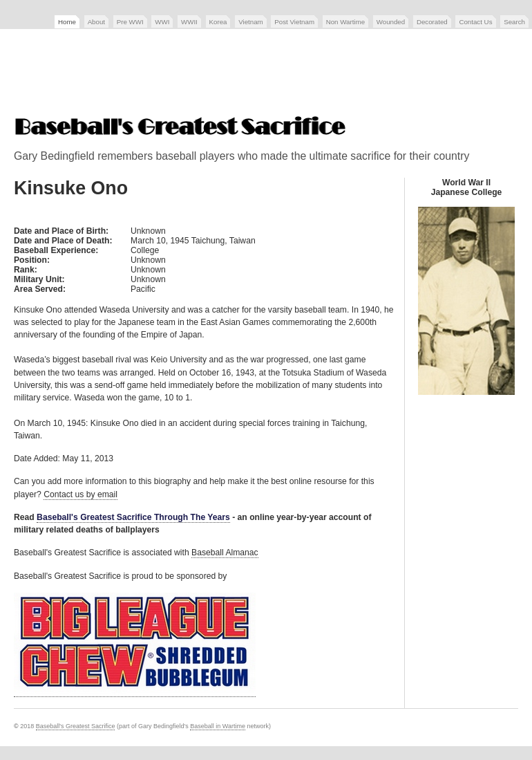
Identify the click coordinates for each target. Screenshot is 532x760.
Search (514, 22)
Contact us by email (80, 494)
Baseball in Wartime (218, 726)
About (96, 22)
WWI (162, 22)
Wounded (391, 22)
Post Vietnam (294, 22)
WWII (189, 22)
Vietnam (250, 22)
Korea (218, 22)
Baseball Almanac (225, 553)
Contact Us (475, 22)
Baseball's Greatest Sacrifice (76, 726)
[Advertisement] (266, 74)
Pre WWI (130, 22)
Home (67, 22)
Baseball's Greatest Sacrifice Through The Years (133, 517)
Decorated (432, 22)
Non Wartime (345, 22)
